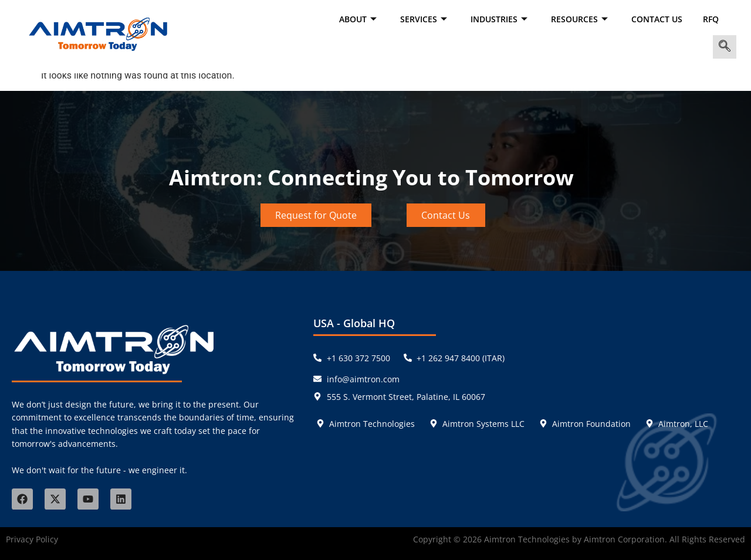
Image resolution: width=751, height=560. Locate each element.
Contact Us (657, 19)
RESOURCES (581, 19)
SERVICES (425, 19)
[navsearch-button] (725, 47)
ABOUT (359, 19)
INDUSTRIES (500, 19)
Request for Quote (316, 215)
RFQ (711, 19)
